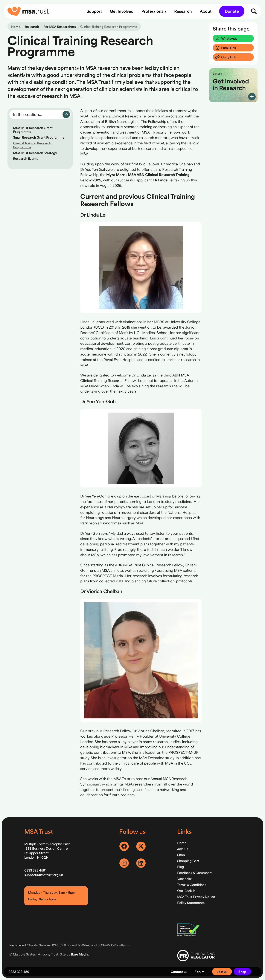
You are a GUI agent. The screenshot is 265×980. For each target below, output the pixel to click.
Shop (242, 972)
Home (16, 27)
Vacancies (185, 879)
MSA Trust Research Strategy (35, 153)
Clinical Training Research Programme (32, 145)
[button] (40, 114)
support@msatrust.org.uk (44, 875)
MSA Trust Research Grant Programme (33, 130)
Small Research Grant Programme (39, 137)
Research (32, 27)
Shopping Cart (188, 861)
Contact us (179, 972)
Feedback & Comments (195, 873)
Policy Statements (191, 903)
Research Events (26, 158)
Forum (200, 972)
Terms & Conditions (192, 885)
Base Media (80, 954)
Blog (181, 867)
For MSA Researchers (60, 27)
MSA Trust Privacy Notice (196, 897)
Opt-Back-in (186, 891)
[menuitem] (94, 11)
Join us (222, 972)
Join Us (183, 849)
